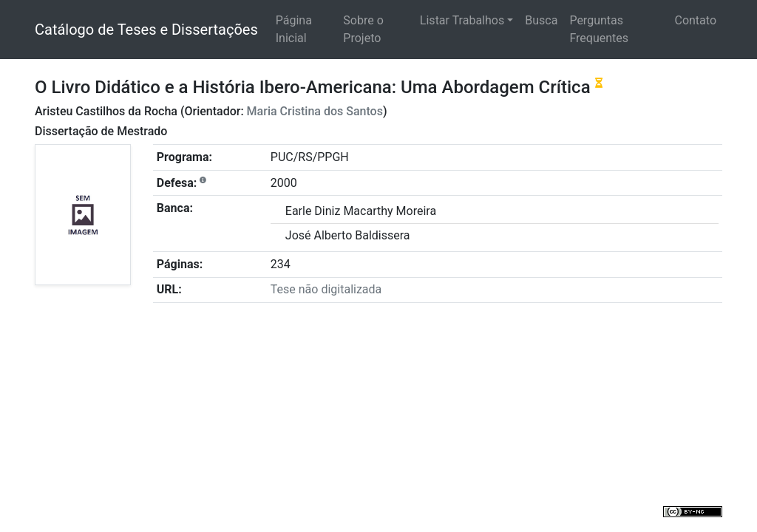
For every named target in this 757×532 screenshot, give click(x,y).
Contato (695, 20)
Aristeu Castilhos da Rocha (106, 111)
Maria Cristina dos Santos (315, 111)
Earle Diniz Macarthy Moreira (361, 211)
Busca (541, 20)
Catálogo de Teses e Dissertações (146, 30)
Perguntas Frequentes (599, 29)
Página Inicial (294, 29)
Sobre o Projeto (363, 29)
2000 (284, 183)
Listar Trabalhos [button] (462, 20)
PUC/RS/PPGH (310, 157)
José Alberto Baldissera (348, 235)
